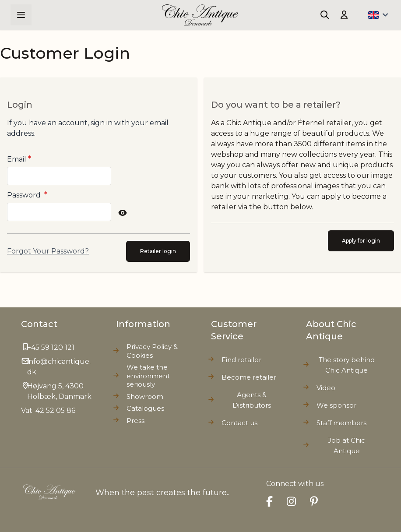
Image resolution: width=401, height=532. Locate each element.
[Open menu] (21, 15)
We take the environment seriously (148, 376)
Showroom (145, 396)
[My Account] (344, 15)
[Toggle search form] (325, 15)
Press (135, 421)
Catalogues (145, 408)
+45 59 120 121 (51, 347)
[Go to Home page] (200, 15)
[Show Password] (123, 213)
